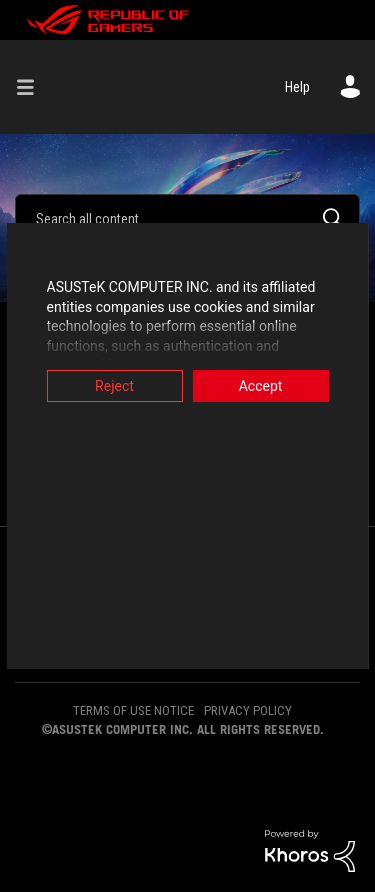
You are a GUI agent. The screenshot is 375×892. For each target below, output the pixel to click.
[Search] (187, 218)
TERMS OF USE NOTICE (133, 710)
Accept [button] (264, 386)
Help (297, 87)
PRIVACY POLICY (248, 710)
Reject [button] (111, 386)
